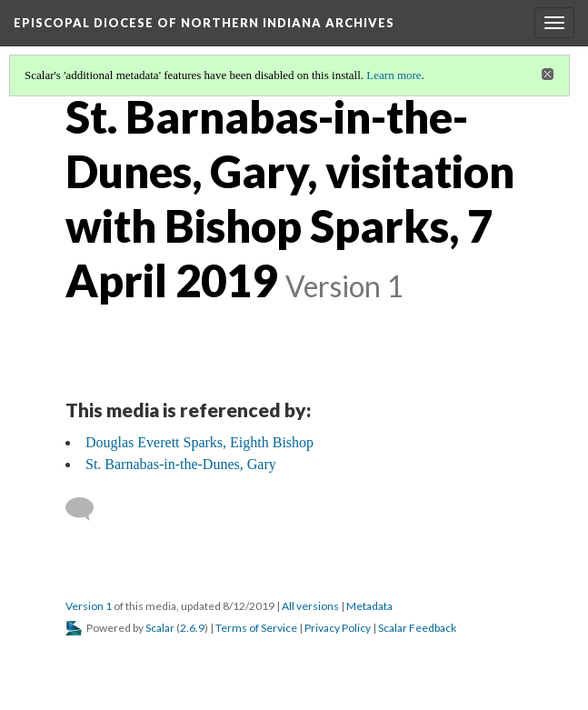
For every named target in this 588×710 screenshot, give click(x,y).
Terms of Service (256, 628)
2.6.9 (192, 628)
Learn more (394, 75)
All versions (310, 606)
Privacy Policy (338, 628)
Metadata (369, 606)
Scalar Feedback (417, 628)
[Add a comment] (88, 509)
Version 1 (89, 606)
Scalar (160, 628)
